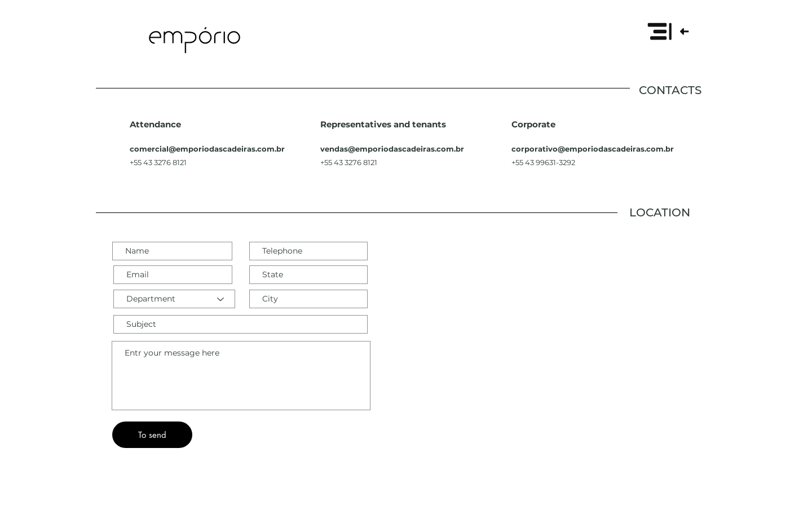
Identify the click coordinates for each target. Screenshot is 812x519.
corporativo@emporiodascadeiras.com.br (593, 149)
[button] (668, 31)
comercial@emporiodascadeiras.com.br (207, 149)
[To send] (152, 435)
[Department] (174, 299)
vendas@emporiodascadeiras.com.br (392, 149)
